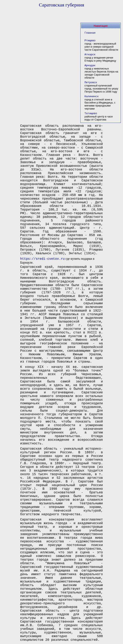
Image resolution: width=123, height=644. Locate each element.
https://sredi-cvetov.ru (42, 259)
